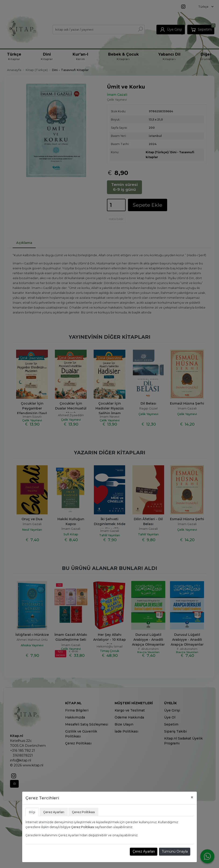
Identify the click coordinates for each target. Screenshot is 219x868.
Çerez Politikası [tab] (83, 812)
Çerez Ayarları (144, 851)
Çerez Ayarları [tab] (54, 812)
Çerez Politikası (83, 827)
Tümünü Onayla (175, 851)
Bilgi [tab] (32, 812)
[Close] (192, 797)
